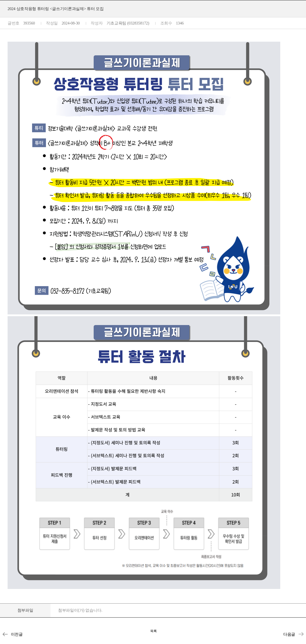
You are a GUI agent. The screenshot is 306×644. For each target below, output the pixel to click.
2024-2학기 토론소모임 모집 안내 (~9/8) (5, 634)
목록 (154, 631)
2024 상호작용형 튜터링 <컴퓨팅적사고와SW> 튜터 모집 (301, 634)
